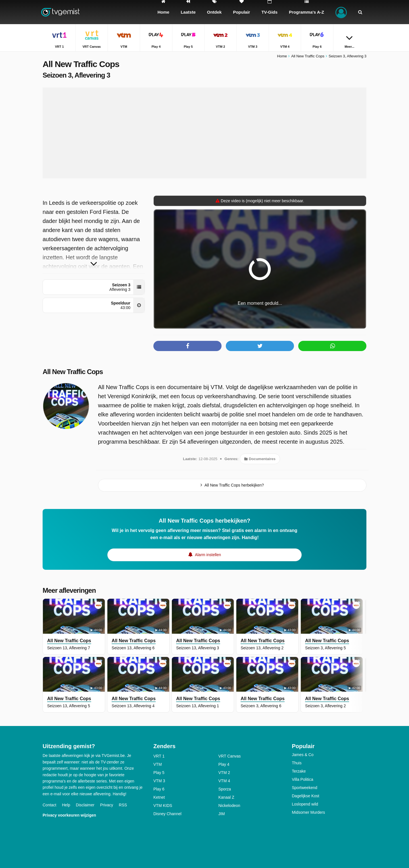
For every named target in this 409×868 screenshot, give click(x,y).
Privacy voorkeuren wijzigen (69, 815)
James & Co (303, 755)
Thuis (297, 763)
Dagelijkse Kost (306, 796)
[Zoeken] (360, 12)
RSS (123, 805)
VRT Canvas (230, 756)
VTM (158, 764)
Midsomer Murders (309, 812)
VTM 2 (224, 773)
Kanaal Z (226, 797)
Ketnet (159, 797)
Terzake (299, 771)
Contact (49, 805)
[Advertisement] (204, 133)
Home (282, 56)
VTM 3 (159, 781)
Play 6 (159, 789)
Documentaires (260, 459)
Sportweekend (305, 788)
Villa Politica (303, 779)
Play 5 (159, 773)
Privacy (107, 805)
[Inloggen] (341, 12)
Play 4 (224, 764)
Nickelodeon (229, 806)
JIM (222, 814)
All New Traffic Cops (73, 372)
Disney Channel (167, 814)
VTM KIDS (163, 806)
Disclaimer (85, 805)
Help (66, 805)
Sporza (225, 789)
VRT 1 (159, 756)
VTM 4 (224, 781)
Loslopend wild (305, 804)
